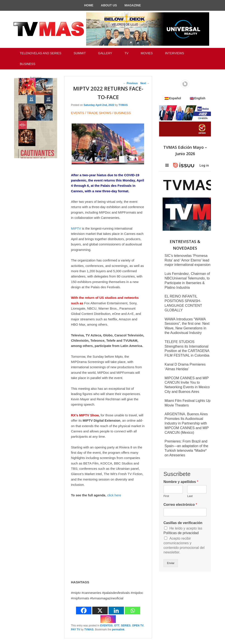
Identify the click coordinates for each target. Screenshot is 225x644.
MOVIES (147, 53)
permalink (118, 629)
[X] (100, 610)
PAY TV (75, 629)
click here (114, 495)
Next (145, 83)
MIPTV (76, 228)
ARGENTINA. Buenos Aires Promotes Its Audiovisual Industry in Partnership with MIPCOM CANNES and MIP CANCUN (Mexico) (187, 423)
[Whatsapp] (132, 610)
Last (190, 496)
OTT (117, 626)
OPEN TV (138, 626)
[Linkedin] (116, 610)
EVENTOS (106, 626)
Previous (131, 83)
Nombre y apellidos (181, 482)
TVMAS (123, 105)
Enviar (171, 563)
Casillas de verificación (183, 523)
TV (127, 53)
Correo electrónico (180, 505)
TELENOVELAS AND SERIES (41, 53)
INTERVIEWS (175, 53)
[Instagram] (108, 619)
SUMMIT (80, 53)
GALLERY (105, 53)
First (166, 496)
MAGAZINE (133, 5)
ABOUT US (109, 5)
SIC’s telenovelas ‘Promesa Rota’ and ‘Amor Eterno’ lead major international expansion (188, 260)
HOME (89, 5)
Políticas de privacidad (181, 533)
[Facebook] (84, 610)
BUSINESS (28, 64)
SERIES (126, 626)
